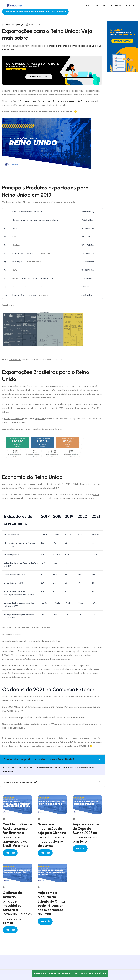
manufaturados (34, 262)
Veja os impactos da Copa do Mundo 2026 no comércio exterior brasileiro (86, 833)
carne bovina (43, 295)
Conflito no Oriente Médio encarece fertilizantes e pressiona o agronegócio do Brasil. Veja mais (17, 835)
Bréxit (96, 495)
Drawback (130, 5)
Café (15, 270)
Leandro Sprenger (15, 24)
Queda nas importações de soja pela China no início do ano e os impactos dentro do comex (52, 835)
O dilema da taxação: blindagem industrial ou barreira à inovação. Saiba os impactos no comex (17, 908)
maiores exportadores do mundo (49, 105)
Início (88, 5)
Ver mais (10, 853)
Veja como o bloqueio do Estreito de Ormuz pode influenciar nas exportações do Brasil (51, 903)
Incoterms (116, 5)
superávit (40, 419)
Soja (14, 237)
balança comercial (13, 419)
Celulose (16, 245)
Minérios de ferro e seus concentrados (29, 287)
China (67, 91)
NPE (105, 5)
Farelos (16, 279)
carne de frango (45, 253)
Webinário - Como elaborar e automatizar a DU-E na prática (35, 12)
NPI (97, 5)
